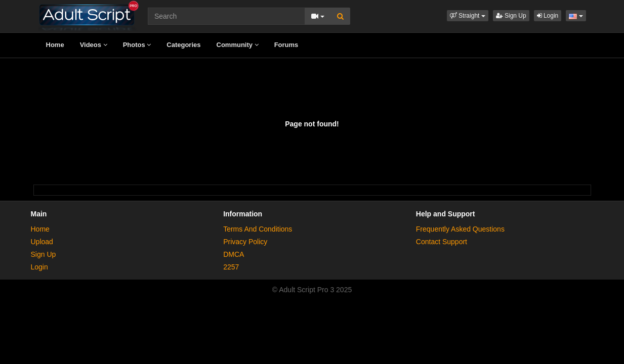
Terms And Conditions (258, 229)
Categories (183, 45)
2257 (231, 267)
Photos (137, 45)
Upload (42, 242)
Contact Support (442, 242)
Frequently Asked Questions (460, 229)
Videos (94, 45)
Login (548, 16)
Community (238, 45)
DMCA (234, 254)
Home (55, 45)
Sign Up (511, 16)
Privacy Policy (245, 242)
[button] (468, 16)
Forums (286, 45)
